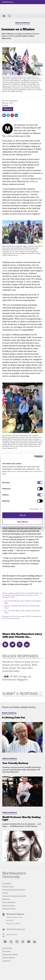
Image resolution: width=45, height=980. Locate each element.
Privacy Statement (9, 902)
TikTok (23, 942)
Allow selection (22, 522)
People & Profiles (23, 23)
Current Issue (7, 948)
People (5, 105)
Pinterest (12, 115)
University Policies (9, 909)
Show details (34, 509)
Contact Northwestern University (14, 896)
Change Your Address (10, 954)
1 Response (8, 109)
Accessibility (7, 883)
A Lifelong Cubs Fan (14, 717)
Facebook (4, 115)
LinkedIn (16, 115)
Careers (5, 893)
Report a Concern (9, 905)
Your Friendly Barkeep (15, 763)
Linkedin (35, 942)
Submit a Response (20, 694)
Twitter (8, 115)
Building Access (8, 886)
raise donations (15, 537)
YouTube (29, 942)
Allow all (22, 515)
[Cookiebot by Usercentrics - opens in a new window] (34, 457)
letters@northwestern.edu (16, 929)
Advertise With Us (9, 957)
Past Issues (6, 951)
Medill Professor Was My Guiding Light (21, 818)
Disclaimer (6, 899)
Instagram (17, 942)
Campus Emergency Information (14, 890)
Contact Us (6, 961)
